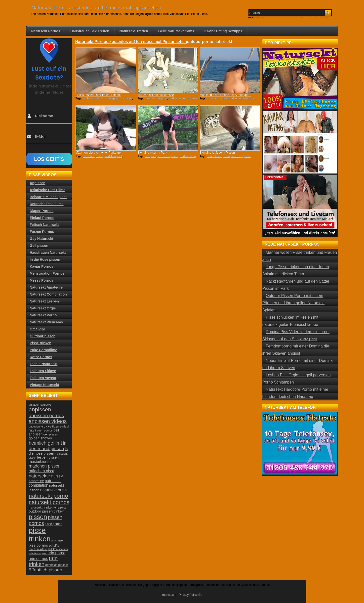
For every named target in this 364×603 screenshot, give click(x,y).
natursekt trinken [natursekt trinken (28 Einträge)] (41, 507)
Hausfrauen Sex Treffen (90, 31)
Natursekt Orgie (43, 308)
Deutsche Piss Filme (47, 204)
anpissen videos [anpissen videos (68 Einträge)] (48, 421)
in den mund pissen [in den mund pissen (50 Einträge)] (48, 446)
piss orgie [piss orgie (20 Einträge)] (57, 540)
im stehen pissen (168, 156)
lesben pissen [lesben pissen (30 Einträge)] (48, 457)
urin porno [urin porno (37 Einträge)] (56, 553)
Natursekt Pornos (46, 31)
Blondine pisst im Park (152, 153)
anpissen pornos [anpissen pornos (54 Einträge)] (46, 415)
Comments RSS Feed (322, 18)
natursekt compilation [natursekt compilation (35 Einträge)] (45, 483)
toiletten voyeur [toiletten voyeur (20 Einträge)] (38, 553)
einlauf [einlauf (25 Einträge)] (64, 427)
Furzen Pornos (42, 232)
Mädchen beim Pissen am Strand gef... (225, 95)
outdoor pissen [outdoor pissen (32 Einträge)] (41, 511)
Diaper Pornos (42, 211)
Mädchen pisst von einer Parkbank (98, 153)
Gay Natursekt (42, 239)
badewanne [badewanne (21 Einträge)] (36, 427)
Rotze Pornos (41, 357)
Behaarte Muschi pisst (48, 197)
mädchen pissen (217, 98)
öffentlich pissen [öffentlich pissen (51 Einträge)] (46, 570)
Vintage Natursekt (45, 385)
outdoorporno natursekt (118, 98)
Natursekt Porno (43, 315)
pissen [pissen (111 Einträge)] (38, 517)
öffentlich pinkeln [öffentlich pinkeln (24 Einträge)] (57, 565)
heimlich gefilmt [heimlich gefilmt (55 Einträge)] (45, 443)
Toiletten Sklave (43, 371)
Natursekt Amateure (46, 287)
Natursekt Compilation (48, 294)
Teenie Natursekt (44, 364)
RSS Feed (304, 18)
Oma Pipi (37, 329)
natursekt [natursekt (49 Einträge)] (38, 476)
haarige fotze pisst (156, 98)
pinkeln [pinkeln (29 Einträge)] (59, 511)
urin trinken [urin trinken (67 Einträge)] (43, 561)
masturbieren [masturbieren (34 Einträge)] (40, 461)
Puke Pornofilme (43, 350)
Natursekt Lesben (44, 301)
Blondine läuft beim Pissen (217, 153)
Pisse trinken (41, 343)
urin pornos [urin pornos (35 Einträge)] (39, 559)
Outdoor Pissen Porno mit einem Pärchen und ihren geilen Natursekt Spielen (294, 303)
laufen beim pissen (218, 156)
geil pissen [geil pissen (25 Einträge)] (51, 434)
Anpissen (38, 183)
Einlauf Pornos (42, 218)
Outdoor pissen (43, 336)
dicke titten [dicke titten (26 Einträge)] (51, 426)
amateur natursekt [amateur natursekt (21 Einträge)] (40, 405)
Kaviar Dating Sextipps (223, 31)
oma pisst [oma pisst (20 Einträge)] (60, 508)
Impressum (169, 595)
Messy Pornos (42, 280)
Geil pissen (39, 246)
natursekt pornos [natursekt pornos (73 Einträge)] (49, 502)
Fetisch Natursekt (44, 225)
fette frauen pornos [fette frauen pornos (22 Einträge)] (41, 431)
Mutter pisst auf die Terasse (156, 95)
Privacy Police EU (191, 595)
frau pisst (150, 156)
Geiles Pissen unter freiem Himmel (99, 95)
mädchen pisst (113, 156)
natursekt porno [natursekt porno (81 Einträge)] (48, 496)
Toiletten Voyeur (43, 378)
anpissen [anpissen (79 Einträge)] (40, 409)
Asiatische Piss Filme (48, 190)
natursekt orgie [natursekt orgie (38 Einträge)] (54, 490)
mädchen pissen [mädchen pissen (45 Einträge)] (45, 466)
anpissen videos (93, 98)
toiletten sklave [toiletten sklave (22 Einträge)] (38, 549)
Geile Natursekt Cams (176, 31)
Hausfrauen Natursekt (48, 253)
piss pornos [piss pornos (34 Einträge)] (39, 545)
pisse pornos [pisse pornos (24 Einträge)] (53, 524)
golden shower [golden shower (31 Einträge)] (41, 438)
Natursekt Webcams (46, 322)
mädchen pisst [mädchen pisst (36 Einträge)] (41, 471)
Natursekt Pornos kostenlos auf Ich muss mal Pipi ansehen (96, 8)
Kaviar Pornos (42, 266)
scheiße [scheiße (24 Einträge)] (54, 546)
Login (261, 18)
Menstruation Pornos (47, 273)
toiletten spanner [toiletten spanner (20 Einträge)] (58, 549)
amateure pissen (93, 156)
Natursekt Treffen (134, 31)
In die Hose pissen (45, 259)
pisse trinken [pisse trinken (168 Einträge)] (40, 535)
